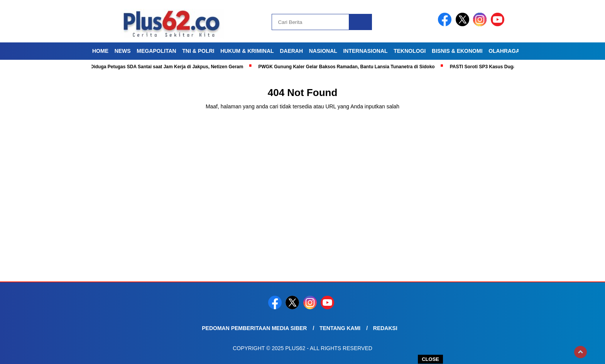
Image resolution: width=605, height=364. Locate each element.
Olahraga (504, 51)
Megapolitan (156, 51)
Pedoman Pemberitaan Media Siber (254, 328)
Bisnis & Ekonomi (457, 51)
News (123, 51)
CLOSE (430, 359)
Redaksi (385, 328)
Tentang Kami (340, 328)
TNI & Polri (198, 51)
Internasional (365, 51)
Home (100, 51)
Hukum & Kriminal (247, 51)
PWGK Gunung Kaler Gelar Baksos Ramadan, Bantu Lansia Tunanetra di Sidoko (349, 67)
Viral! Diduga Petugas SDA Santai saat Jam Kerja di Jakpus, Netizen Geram (163, 67)
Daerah (291, 51)
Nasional (323, 51)
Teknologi (410, 51)
